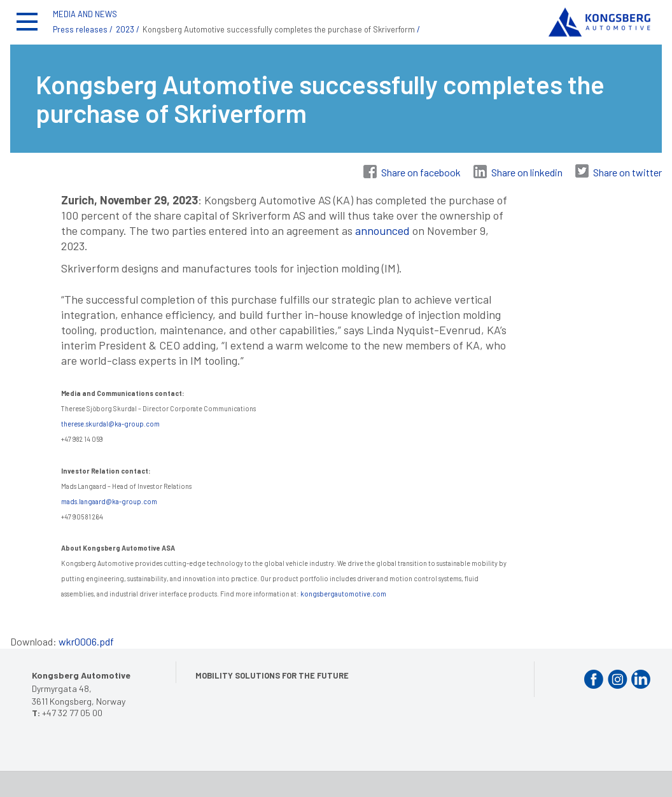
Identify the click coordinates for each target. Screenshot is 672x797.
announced (382, 230)
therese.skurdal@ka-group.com (111, 424)
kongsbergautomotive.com (343, 594)
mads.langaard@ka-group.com (109, 501)
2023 (125, 29)
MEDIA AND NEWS (85, 14)
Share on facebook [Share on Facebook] (421, 172)
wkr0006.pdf (86, 641)
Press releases (80, 29)
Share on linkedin (527, 172)
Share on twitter (627, 172)
